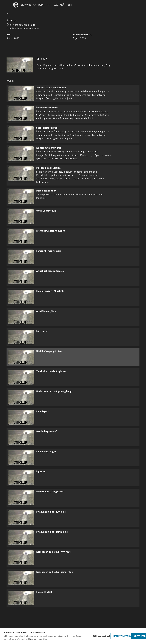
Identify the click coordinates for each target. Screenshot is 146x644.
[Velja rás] (48, 5)
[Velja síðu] (34, 5)
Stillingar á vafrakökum (101, 636)
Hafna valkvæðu (122, 636)
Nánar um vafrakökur (38, 639)
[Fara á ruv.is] (16, 5)
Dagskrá (59, 5)
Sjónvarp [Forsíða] (27, 5)
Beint (42, 5)
